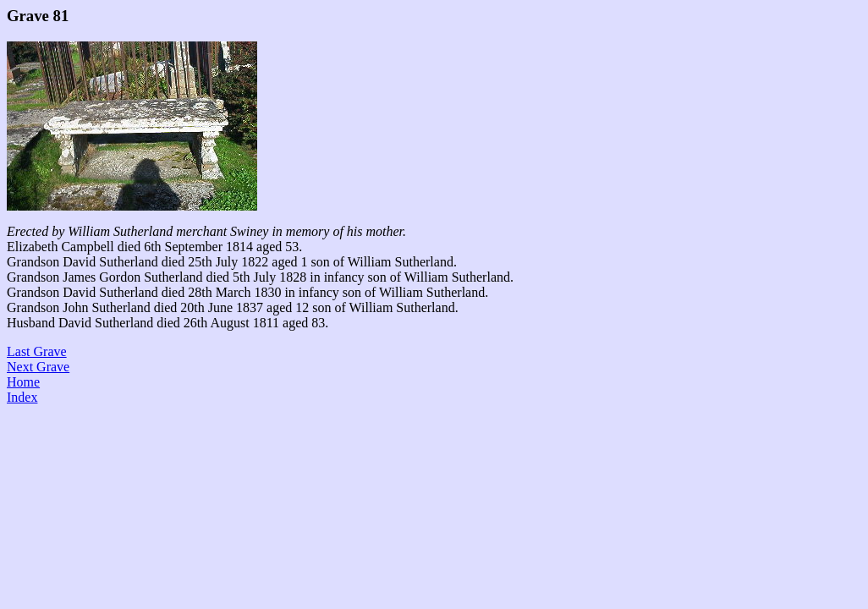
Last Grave (37, 351)
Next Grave (38, 367)
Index (22, 397)
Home (23, 382)
